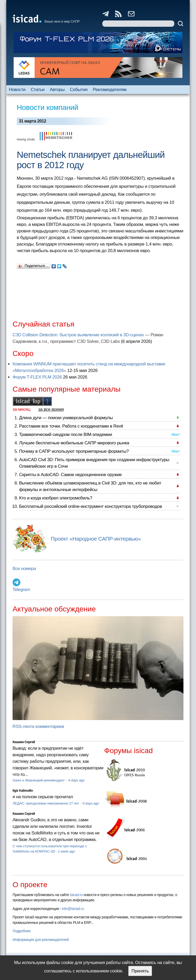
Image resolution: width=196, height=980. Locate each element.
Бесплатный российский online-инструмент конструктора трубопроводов (91, 506)
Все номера (24, 569)
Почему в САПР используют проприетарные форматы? (74, 451)
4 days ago (76, 780)
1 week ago (66, 851)
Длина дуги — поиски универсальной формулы (66, 418)
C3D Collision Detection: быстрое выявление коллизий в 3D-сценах (78, 335)
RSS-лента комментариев (38, 726)
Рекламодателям (110, 90)
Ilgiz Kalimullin (23, 791)
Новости (17, 90)
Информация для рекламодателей (41, 940)
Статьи (38, 90)
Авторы (57, 90)
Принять (140, 971)
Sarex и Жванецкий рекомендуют (39, 780)
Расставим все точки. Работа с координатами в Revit (71, 426)
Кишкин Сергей (24, 742)
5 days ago (91, 803)
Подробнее (22, 931)
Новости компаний (47, 107)
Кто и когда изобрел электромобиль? (56, 498)
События (79, 90)
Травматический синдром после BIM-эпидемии (66, 435)
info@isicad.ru (73, 909)
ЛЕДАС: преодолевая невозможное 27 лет (46, 803)
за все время (51, 409)
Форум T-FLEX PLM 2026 (37, 377)
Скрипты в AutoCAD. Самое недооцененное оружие (70, 475)
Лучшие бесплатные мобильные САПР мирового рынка (74, 443)
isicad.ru (76, 895)
